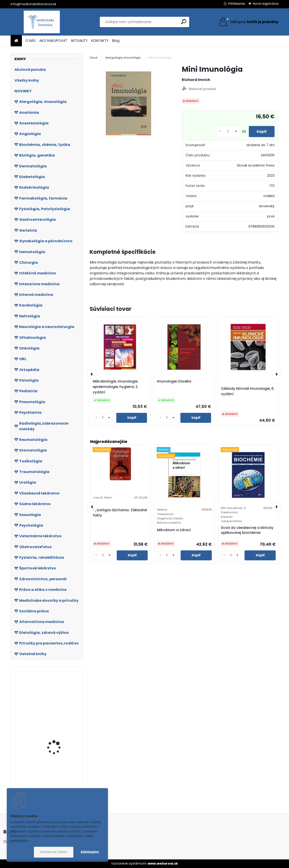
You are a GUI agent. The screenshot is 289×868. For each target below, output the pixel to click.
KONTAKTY (100, 41)
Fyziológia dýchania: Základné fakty (120, 513)
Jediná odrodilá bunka (58, 782)
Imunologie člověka (174, 381)
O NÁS (31, 41)
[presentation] (92, 374)
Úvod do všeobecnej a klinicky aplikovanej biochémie (247, 530)
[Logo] (42, 22)
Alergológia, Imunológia (123, 58)
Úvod (93, 58)
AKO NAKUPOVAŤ (53, 41)
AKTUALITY (79, 41)
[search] (184, 22)
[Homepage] (16, 41)
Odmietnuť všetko (54, 852)
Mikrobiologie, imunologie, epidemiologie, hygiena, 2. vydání (115, 387)
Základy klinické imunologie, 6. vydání (248, 391)
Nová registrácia (266, 4)
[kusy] (226, 132)
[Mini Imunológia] (128, 103)
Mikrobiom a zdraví (174, 530)
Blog (116, 41)
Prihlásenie (237, 4)
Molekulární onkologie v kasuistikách (59, 712)
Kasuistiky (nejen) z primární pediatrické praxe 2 (57, 748)
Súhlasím (90, 852)
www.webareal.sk (163, 863)
